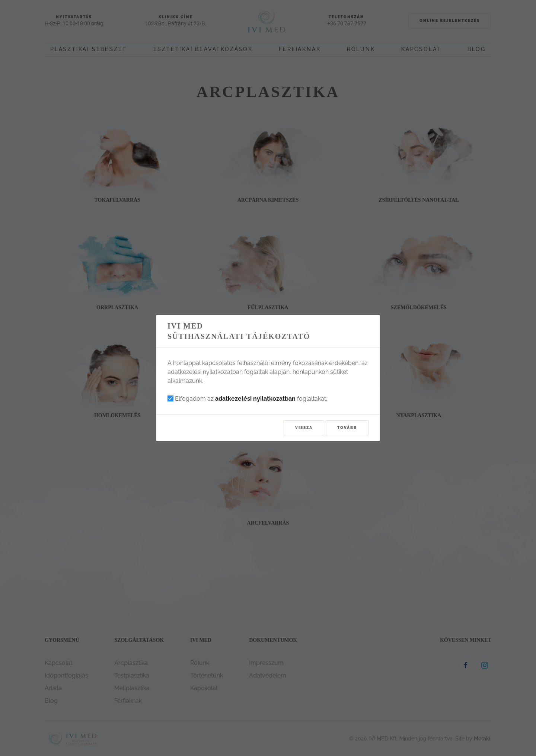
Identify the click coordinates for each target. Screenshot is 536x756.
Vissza (304, 428)
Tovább (347, 428)
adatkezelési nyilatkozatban (255, 399)
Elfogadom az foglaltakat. (247, 399)
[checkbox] (170, 398)
